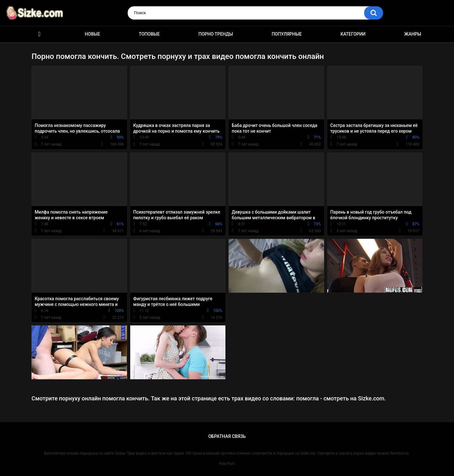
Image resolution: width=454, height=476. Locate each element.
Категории (353, 34)
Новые (92, 34)
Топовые (149, 34)
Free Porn (227, 464)
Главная (39, 34)
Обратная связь (227, 436)
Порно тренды (215, 34)
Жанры (413, 34)
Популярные (287, 34)
